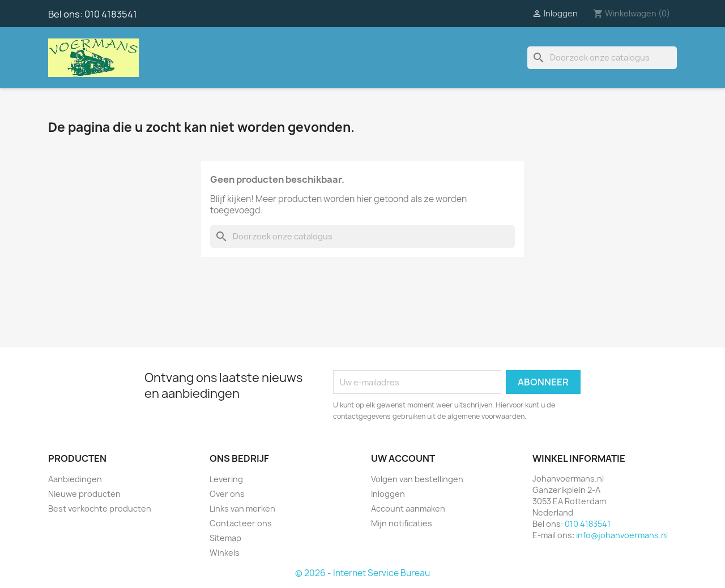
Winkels (225, 553)
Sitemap (225, 538)
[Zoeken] (602, 58)
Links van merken (242, 508)
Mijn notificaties (402, 523)
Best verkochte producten (100, 508)
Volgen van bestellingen (417, 479)
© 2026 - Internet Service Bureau (362, 573)
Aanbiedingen (75, 479)
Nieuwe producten (84, 494)
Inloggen (388, 494)
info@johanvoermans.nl (622, 535)
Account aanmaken (408, 508)
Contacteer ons (241, 523)
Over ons (227, 494)
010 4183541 (111, 14)
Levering (226, 479)
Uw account (403, 458)
